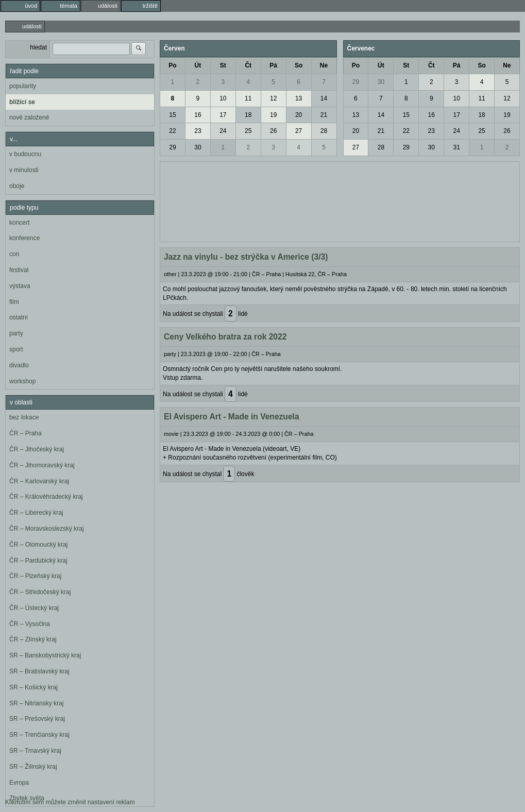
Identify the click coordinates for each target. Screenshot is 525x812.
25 (248, 131)
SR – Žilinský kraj (33, 767)
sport (16, 349)
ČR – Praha (26, 433)
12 (273, 98)
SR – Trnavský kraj (35, 751)
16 (198, 115)
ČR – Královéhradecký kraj (46, 497)
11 (248, 98)
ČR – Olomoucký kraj (38, 545)
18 (248, 115)
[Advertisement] (340, 200)
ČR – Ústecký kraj (34, 608)
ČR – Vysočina (30, 624)
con (14, 254)
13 (299, 98)
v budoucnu (25, 154)
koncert (19, 223)
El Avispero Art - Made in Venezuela (232, 417)
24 (223, 131)
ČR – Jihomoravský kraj (42, 465)
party (16, 333)
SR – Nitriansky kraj (36, 703)
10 (223, 98)
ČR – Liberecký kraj (36, 513)
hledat (38, 47)
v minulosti (24, 170)
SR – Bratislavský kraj (39, 671)
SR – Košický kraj (33, 687)
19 (273, 115)
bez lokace (24, 417)
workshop (22, 381)
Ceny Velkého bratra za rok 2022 (225, 337)
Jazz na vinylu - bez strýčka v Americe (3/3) (246, 257)
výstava (20, 286)
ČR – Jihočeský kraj (37, 449)
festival (19, 270)
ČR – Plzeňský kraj (35, 576)
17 (223, 115)
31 (456, 147)
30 (198, 147)
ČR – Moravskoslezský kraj (47, 529)
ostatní (19, 317)
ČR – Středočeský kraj (40, 592)
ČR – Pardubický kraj (38, 561)
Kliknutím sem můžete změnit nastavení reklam (70, 802)
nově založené (29, 117)
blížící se (22, 102)
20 (299, 115)
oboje (17, 186)
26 (273, 131)
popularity (23, 86)
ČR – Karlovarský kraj (39, 481)
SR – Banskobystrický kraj (45, 655)
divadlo (19, 365)
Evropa (19, 783)
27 (299, 131)
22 (172, 131)
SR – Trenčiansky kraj (39, 735)
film (14, 302)
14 (324, 98)
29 (172, 147)
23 (198, 131)
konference (24, 238)
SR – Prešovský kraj (37, 719)
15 (172, 115)
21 (324, 115)
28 (324, 131)
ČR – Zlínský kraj (33, 639)
